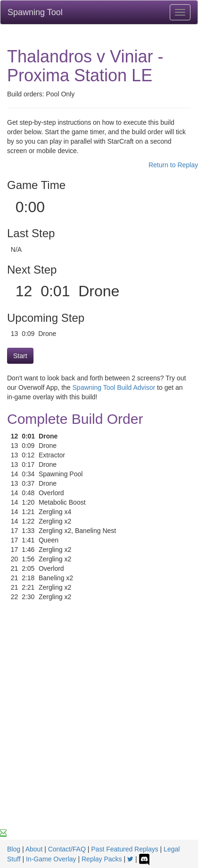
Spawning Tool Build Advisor (114, 387)
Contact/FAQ (67, 849)
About (34, 849)
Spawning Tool (35, 12)
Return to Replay (173, 165)
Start (20, 356)
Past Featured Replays (124, 849)
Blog (14, 849)
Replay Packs (102, 859)
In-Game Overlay (51, 859)
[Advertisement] (99, 724)
